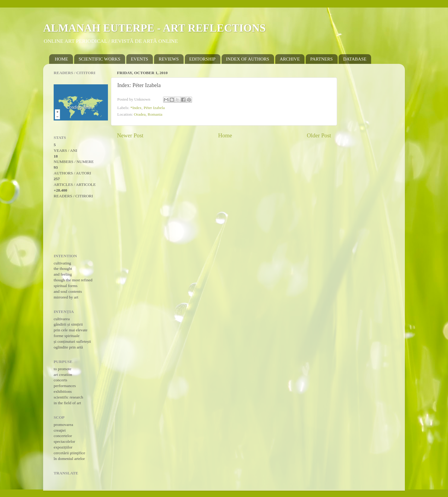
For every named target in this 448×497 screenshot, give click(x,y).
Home (225, 135)
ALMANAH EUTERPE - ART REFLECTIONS (154, 28)
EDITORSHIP (202, 59)
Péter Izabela (154, 108)
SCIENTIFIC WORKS (100, 59)
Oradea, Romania (148, 114)
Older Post (319, 135)
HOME (62, 59)
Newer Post (130, 135)
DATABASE (355, 59)
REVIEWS (169, 59)
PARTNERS (321, 59)
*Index (136, 108)
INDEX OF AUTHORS (248, 59)
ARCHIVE (290, 59)
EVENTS (140, 59)
